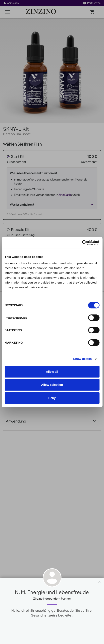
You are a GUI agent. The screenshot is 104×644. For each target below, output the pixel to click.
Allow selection (52, 385)
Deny (52, 398)
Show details (83, 359)
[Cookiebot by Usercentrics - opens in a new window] (82, 243)
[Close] (100, 581)
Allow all (52, 372)
